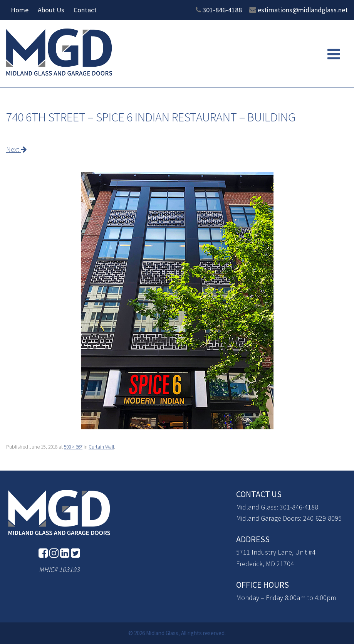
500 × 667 (73, 447)
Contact (85, 10)
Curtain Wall (101, 447)
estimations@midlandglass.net (303, 10)
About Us (51, 10)
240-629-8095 (322, 518)
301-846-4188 (222, 10)
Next (16, 149)
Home (20, 10)
